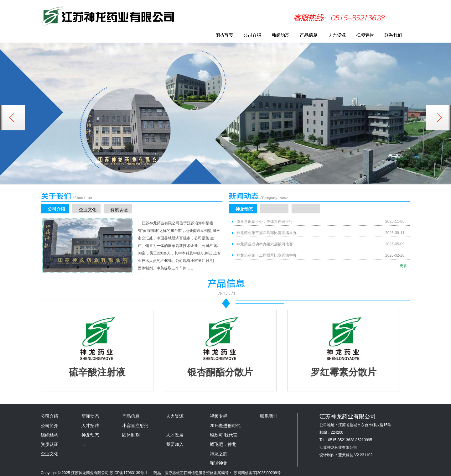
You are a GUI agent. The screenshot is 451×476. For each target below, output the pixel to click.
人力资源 (175, 416)
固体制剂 (131, 435)
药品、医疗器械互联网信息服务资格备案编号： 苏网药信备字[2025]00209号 (215, 473)
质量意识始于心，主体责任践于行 (265, 222)
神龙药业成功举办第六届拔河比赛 (265, 244)
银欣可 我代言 (224, 435)
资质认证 (119, 210)
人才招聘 (90, 426)
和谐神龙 (219, 463)
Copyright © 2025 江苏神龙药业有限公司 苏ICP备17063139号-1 (94, 473)
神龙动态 (244, 209)
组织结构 (49, 435)
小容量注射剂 (135, 426)
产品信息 (131, 416)
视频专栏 (219, 416)
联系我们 (269, 416)
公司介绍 (56, 209)
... (83, 445)
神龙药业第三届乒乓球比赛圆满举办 (267, 233)
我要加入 (175, 445)
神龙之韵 (219, 454)
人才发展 (175, 435)
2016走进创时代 (225, 426)
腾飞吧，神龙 (223, 445)
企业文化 (88, 210)
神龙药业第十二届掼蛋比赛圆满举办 (267, 255)
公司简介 (49, 426)
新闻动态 (90, 416)
